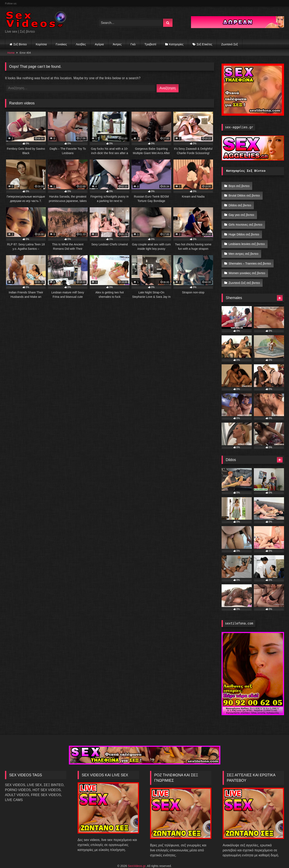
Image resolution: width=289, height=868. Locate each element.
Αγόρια (99, 44)
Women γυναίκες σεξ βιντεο (247, 265)
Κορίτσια (41, 44)
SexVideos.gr (137, 856)
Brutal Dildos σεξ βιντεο (244, 194)
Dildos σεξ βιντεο (240, 203)
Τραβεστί (150, 44)
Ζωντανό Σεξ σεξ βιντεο (244, 273)
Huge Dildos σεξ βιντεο (244, 230)
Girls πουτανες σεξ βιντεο (245, 221)
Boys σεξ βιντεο (239, 185)
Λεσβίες (81, 44)
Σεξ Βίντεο (20, 44)
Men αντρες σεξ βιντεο (243, 247)
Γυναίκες (61, 44)
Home (11, 53)
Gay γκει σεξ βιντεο (241, 212)
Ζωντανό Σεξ (229, 44)
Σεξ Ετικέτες (204, 44)
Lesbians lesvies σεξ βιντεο (247, 238)
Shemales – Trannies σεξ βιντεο (250, 256)
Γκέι (133, 44)
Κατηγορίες (176, 44)
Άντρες (117, 44)
